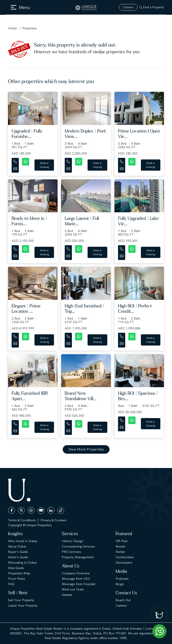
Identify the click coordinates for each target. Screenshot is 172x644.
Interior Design (73, 541)
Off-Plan (122, 541)
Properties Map (19, 573)
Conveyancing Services (78, 546)
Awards (67, 595)
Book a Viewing (44, 165)
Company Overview (76, 573)
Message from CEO (76, 579)
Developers (124, 562)
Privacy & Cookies (53, 520)
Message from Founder (79, 584)
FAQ (11, 584)
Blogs (120, 584)
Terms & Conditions (22, 520)
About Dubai (17, 546)
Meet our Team (73, 589)
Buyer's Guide (18, 552)
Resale (120, 546)
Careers (128, 7)
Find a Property (152, 7)
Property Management (78, 557)
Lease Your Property (23, 605)
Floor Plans (17, 579)
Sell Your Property (21, 600)
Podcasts (122, 579)
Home (12, 28)
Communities (125, 557)
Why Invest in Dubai (23, 541)
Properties (29, 28)
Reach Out (123, 600)
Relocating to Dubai (22, 562)
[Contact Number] (16, 161)
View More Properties (86, 449)
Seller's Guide (18, 557)
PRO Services (71, 552)
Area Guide (16, 568)
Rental (120, 552)
